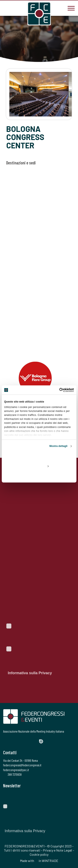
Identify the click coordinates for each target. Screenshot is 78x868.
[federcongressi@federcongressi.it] (19, 8)
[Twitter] (13, 741)
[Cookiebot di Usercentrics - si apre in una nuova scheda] (56, 390)
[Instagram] (20, 741)
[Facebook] (6, 741)
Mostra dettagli (58, 446)
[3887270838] (6, 8)
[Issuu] (43, 741)
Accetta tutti (39, 457)
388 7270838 (12, 774)
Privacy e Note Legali (58, 850)
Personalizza (39, 466)
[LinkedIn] (27, 741)
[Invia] (69, 796)
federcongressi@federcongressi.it (22, 765)
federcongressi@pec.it (16, 770)
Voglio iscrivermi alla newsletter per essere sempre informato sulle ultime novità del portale (36, 635)
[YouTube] (34, 741)
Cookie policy (39, 854)
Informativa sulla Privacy (30, 673)
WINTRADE (50, 861)
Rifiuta (39, 476)
